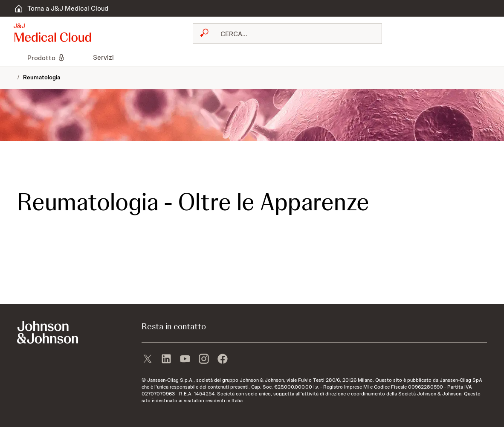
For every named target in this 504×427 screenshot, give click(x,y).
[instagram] (204, 360)
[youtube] (185, 360)
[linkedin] (166, 360)
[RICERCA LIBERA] (293, 34)
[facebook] (223, 360)
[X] (148, 360)
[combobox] (287, 34)
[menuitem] (17, 58)
